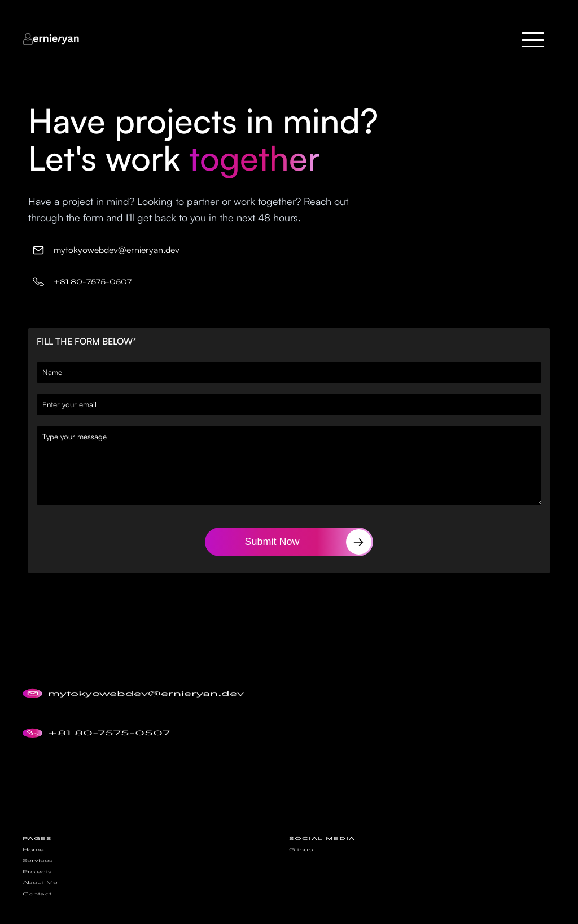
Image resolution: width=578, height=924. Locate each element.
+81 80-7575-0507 (93, 282)
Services (38, 878)
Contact (37, 899)
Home (33, 871)
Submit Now (272, 542)
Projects (37, 885)
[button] (533, 40)
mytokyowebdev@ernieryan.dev (117, 250)
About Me (40, 892)
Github (301, 871)
